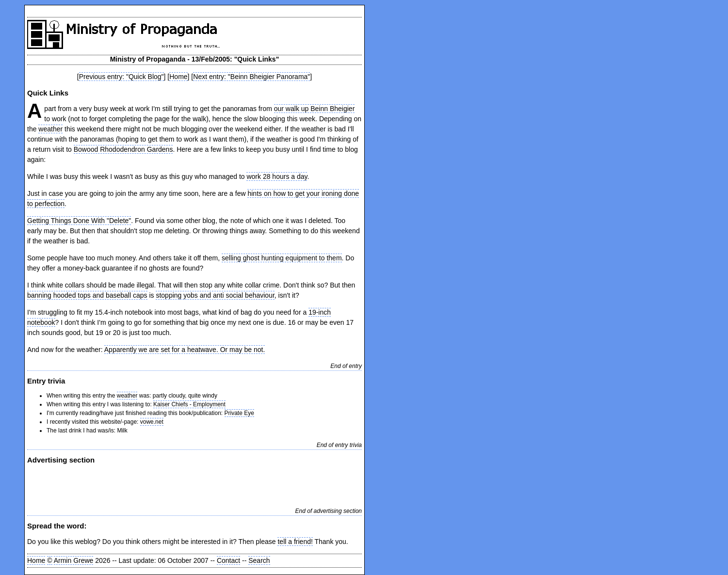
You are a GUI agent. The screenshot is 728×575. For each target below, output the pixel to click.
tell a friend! (295, 542)
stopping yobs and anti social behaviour (215, 295)
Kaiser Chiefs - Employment (189, 404)
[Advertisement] (141, 485)
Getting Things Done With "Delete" (79, 221)
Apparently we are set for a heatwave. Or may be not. (185, 350)
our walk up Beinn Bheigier (315, 109)
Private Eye (239, 413)
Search (259, 560)
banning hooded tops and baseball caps (87, 295)
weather (50, 129)
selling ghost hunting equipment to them (282, 258)
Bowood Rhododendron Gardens (123, 149)
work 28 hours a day (277, 176)
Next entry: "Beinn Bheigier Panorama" (251, 77)
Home (178, 77)
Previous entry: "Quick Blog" (121, 77)
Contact (228, 560)
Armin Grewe (74, 560)
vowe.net (152, 422)
